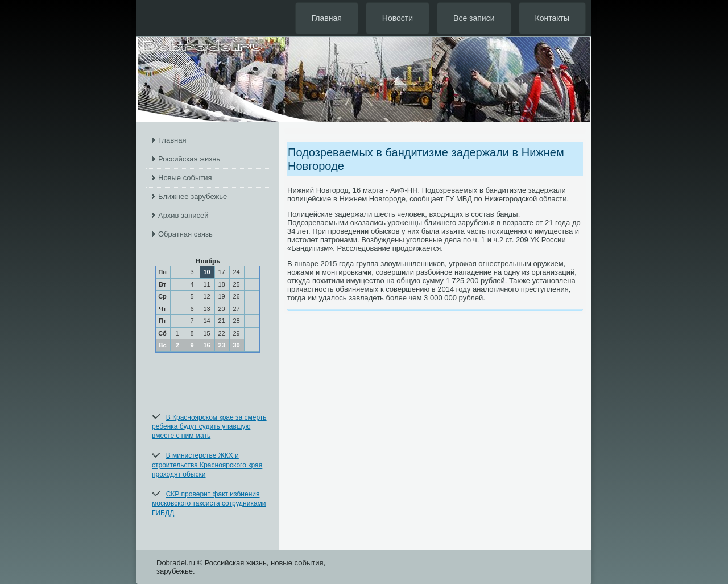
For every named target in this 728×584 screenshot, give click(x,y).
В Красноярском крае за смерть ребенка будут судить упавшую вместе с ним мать (209, 427)
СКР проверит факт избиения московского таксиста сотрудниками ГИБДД (209, 504)
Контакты (552, 18)
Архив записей (183, 215)
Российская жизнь (189, 159)
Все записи (474, 18)
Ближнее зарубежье (193, 196)
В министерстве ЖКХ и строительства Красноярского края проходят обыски (207, 465)
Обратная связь (185, 234)
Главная (327, 18)
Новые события (185, 178)
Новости (398, 18)
